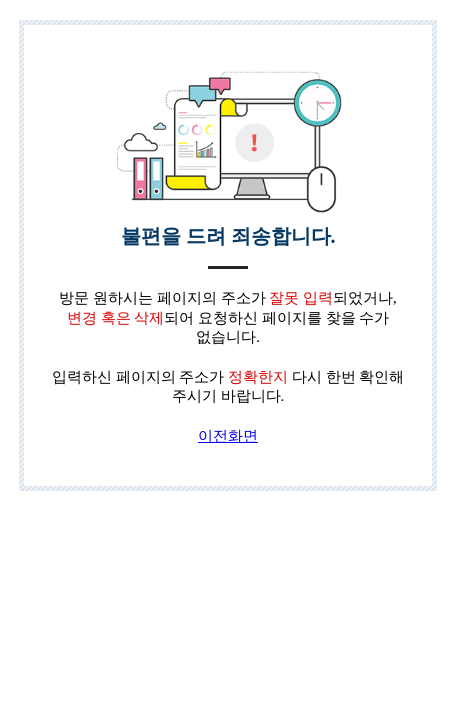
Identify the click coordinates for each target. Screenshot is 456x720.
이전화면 (228, 436)
